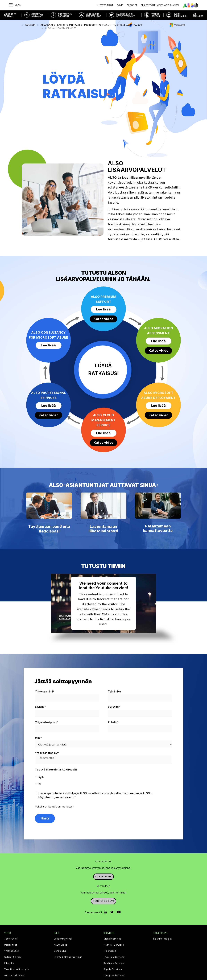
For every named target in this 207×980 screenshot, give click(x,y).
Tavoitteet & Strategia (16, 969)
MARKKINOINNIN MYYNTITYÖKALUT (126, 15)
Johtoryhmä (11, 939)
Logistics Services (114, 957)
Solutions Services (114, 963)
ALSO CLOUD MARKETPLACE (94, 15)
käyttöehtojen (49, 797)
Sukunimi (114, 707)
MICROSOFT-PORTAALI (10, 15)
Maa (38, 738)
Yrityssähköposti (47, 722)
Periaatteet (11, 945)
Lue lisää (103, 309)
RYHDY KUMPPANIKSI (180, 15)
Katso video (104, 319)
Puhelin (113, 722)
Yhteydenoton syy (47, 753)
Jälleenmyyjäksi (63, 939)
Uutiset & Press (13, 957)
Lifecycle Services (114, 975)
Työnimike (114, 692)
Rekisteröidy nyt (104, 901)
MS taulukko (198, 15)
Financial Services (114, 945)
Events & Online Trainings (68, 957)
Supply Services (113, 969)
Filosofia (9, 963)
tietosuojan (131, 793)
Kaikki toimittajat (162, 939)
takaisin (30, 25)
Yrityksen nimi (45, 692)
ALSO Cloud (61, 945)
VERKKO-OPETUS (156, 15)
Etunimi (40, 707)
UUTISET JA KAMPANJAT (37, 15)
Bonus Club (60, 951)
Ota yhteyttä (103, 877)
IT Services (110, 951)
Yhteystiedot (105, 5)
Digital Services (112, 939)
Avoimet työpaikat (14, 975)
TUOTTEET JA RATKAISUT (65, 15)
